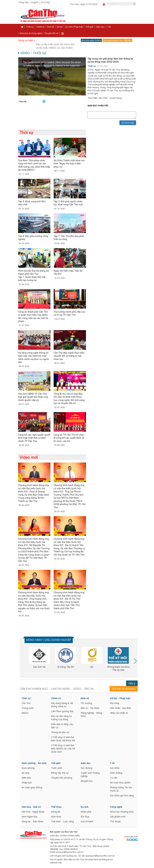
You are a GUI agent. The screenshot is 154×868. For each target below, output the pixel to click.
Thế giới (89, 27)
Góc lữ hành (87, 821)
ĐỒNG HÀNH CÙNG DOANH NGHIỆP (49, 640)
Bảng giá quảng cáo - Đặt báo (117, 40)
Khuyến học (87, 781)
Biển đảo (26, 778)
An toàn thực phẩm (120, 783)
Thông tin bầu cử (60, 732)
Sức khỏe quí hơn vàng (122, 795)
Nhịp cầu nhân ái (119, 713)
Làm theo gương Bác (62, 711)
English (35, 2)
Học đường (86, 768)
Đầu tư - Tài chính (90, 708)
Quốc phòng (28, 768)
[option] (39, 658)
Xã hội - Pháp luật (120, 698)
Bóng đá (56, 812)
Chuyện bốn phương (62, 778)
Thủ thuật (115, 821)
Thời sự (30, 27)
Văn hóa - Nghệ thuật (33, 812)
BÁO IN (89, 689)
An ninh (26, 773)
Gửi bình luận (128, 123)
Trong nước (28, 708)
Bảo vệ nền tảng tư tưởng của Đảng (61, 718)
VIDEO (77, 689)
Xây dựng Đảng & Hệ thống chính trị (62, 705)
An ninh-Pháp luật (74, 27)
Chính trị (40, 27)
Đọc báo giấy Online (91, 40)
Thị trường (86, 703)
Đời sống (115, 703)
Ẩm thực (85, 817)
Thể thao (56, 807)
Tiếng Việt (23, 2)
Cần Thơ (26, 703)
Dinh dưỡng (116, 773)
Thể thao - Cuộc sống (62, 821)
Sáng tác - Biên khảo (33, 821)
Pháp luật (27, 783)
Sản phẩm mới (118, 817)
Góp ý (132, 683)
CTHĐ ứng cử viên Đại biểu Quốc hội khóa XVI (63, 739)
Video (24, 53)
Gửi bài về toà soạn (124, 689)
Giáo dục (100, 27)
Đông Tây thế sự (60, 773)
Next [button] (135, 661)
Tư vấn (114, 778)
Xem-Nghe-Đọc (30, 817)
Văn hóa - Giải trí (31, 807)
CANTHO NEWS (60, 689)
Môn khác (56, 817)
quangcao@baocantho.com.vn (100, 856)
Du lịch (85, 807)
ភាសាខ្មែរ (46, 3)
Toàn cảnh (57, 768)
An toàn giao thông (32, 787)
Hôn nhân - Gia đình (120, 708)
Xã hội (60, 27)
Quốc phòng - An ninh (34, 763)
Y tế (109, 27)
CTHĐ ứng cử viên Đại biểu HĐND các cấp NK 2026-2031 (63, 748)
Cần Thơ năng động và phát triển (55, 40)
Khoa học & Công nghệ (31, 33)
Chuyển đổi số (51, 33)
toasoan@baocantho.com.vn (70, 852)
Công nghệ (116, 807)
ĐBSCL (25, 713)
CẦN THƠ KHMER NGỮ (34, 689)
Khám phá (86, 812)
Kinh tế (50, 27)
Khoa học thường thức (122, 812)
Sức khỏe (115, 768)
